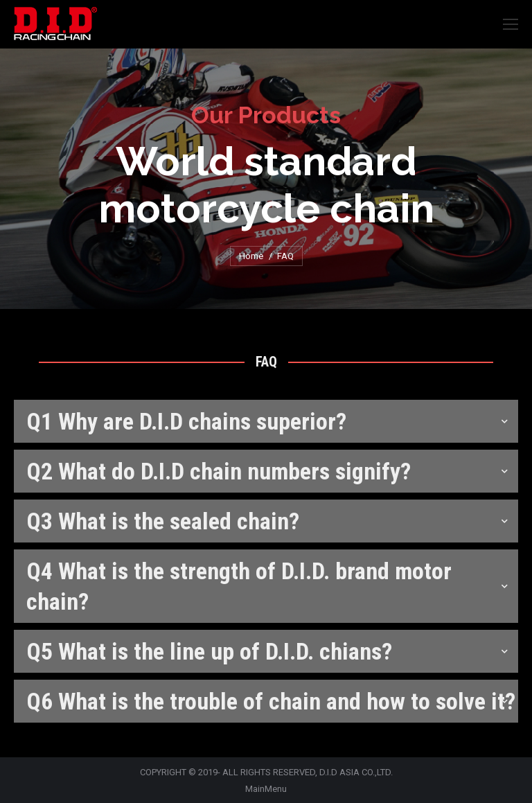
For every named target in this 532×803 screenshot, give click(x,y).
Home (251, 256)
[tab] (266, 421)
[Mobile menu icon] (511, 24)
